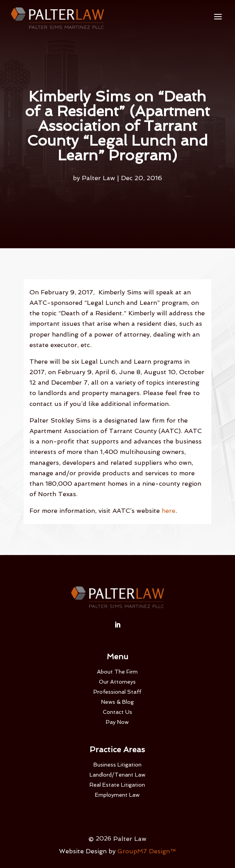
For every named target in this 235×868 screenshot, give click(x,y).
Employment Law (117, 795)
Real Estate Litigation (117, 785)
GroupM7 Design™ (147, 851)
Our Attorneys (117, 682)
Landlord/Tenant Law (117, 775)
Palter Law (98, 178)
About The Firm (117, 672)
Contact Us (117, 712)
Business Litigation (117, 765)
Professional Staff (117, 692)
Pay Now (117, 722)
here (168, 511)
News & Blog (117, 702)
